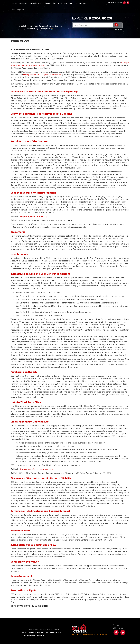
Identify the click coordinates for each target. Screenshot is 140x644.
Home (14, 3)
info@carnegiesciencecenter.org (33, 217)
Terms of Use (42, 632)
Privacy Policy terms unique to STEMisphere (43, 75)
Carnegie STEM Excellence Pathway (44, 3)
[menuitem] (14, 3)
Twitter (128, 3)
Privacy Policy (28, 632)
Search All (118, 29)
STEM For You (67, 3)
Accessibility (56, 632)
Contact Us (81, 3)
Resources (23, 3)
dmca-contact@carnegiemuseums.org (36, 469)
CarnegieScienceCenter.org (35, 636)
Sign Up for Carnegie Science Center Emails (89, 634)
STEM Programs (19, 10)
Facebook (124, 3)
